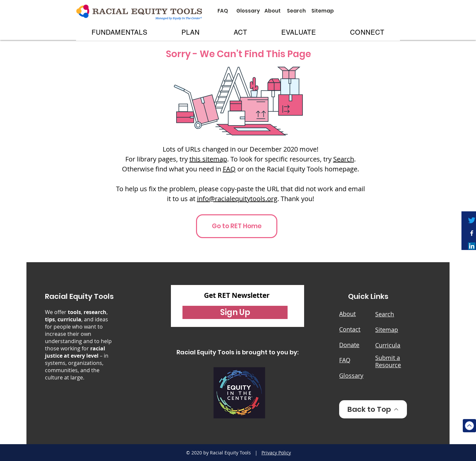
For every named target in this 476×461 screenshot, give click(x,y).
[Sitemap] (322, 11)
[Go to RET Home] (237, 226)
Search (344, 159)
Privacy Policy (276, 453)
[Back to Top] (373, 409)
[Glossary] (248, 11)
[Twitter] (472, 220)
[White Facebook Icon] (472, 233)
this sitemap (208, 159)
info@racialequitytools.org (237, 199)
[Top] (469, 426)
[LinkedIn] (472, 246)
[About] (273, 11)
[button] (120, 32)
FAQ (229, 169)
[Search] (296, 11)
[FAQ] (223, 11)
